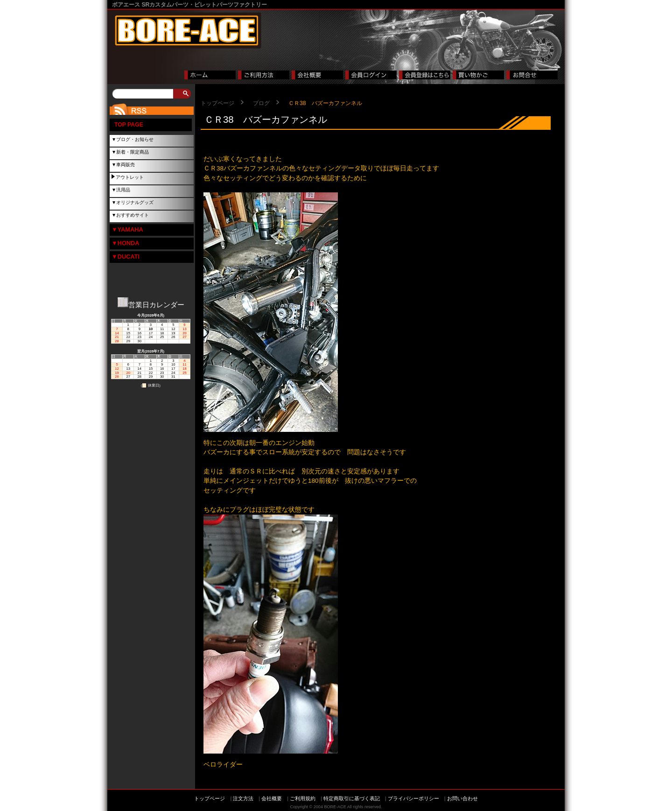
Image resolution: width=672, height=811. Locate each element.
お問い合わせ (462, 798)
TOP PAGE (129, 125)
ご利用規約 (303, 798)
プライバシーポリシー (413, 798)
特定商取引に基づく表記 (352, 798)
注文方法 (243, 798)
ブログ (261, 103)
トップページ (217, 103)
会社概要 (272, 798)
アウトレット (130, 177)
